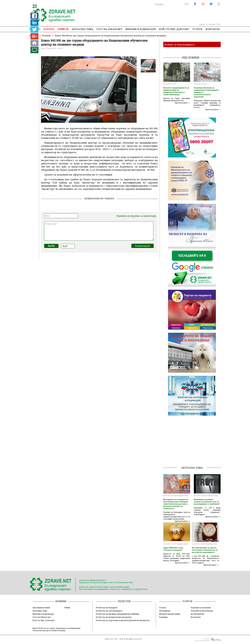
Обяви (67, 608)
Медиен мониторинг (170, 614)
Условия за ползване (201, 608)
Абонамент (165, 611)
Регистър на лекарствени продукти (114, 617)
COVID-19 (63, 29)
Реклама (163, 617)
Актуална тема (82, 29)
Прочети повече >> (183, 103)
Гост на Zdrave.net (42, 617)
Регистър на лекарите (107, 608)
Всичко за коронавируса (179, 44)
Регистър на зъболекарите (109, 611)
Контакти (213, 29)
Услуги (197, 29)
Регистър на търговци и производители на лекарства (123, 620)
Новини (49, 29)
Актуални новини (41, 608)
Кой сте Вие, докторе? (174, 29)
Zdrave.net (109, 639)
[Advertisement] (162, 14)
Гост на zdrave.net (109, 29)
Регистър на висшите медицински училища (118, 614)
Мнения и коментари (141, 29)
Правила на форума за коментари (136, 216)
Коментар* (99, 231)
